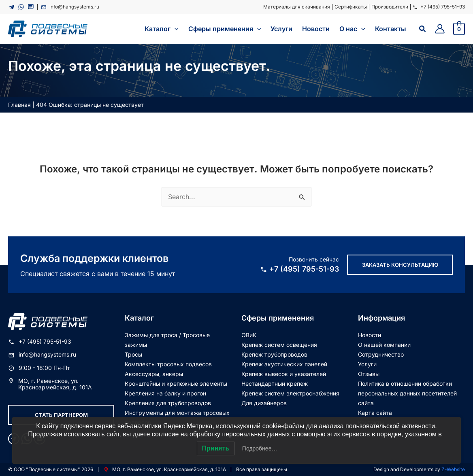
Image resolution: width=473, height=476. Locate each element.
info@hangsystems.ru (70, 7)
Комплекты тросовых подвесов (168, 364)
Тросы (133, 354)
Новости (370, 335)
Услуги (367, 364)
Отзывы (369, 374)
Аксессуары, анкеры (154, 374)
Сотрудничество (381, 354)
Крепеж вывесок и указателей (284, 374)
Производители (390, 7)
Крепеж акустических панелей (284, 364)
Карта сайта (375, 413)
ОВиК (249, 335)
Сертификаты (351, 7)
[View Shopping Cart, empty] (459, 29)
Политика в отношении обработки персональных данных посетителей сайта (407, 393)
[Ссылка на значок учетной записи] (440, 29)
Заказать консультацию (400, 265)
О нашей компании (384, 345)
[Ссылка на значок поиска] (423, 29)
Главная (19, 105)
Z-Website (453, 469)
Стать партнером (61, 415)
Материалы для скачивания (297, 7)
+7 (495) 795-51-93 (439, 7)
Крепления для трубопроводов (168, 403)
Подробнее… (260, 448)
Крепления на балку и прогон (165, 393)
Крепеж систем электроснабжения (290, 393)
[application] (175, 29)
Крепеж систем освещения (279, 345)
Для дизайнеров (264, 403)
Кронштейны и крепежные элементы (176, 384)
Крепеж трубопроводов (274, 354)
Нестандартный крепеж (275, 384)
